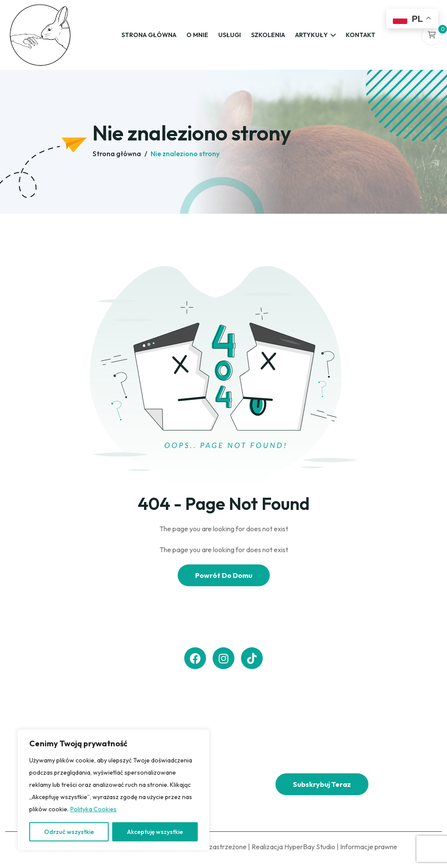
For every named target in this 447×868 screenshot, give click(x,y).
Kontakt (361, 35)
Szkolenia (268, 35)
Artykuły (311, 35)
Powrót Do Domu (224, 575)
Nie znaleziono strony (185, 154)
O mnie (197, 35)
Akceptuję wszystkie (155, 832)
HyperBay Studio (310, 847)
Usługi (230, 35)
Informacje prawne (369, 847)
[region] (113, 790)
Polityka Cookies (93, 809)
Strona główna (149, 35)
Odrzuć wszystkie (69, 832)
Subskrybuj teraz (322, 784)
